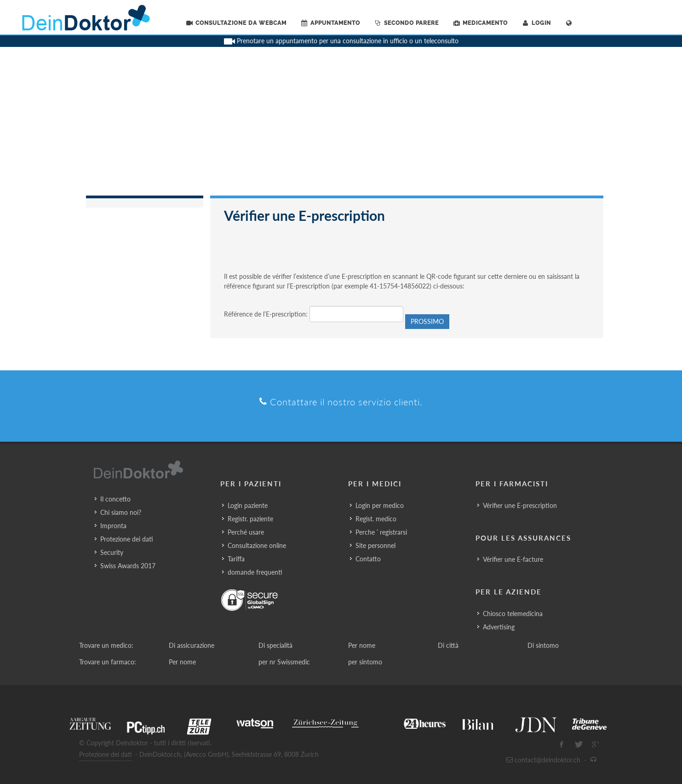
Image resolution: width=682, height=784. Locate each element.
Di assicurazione (192, 645)
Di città (448, 645)
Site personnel (375, 545)
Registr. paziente (250, 519)
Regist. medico (376, 519)
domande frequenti (255, 572)
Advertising (499, 627)
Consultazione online (257, 545)
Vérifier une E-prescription (520, 505)
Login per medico (380, 505)
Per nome (362, 645)
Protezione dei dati (127, 539)
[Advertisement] (341, 127)
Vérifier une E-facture (513, 559)
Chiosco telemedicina (513, 614)
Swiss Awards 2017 (128, 566)
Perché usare (246, 532)
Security (112, 552)
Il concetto (115, 499)
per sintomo (365, 662)
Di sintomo (543, 645)
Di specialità (275, 645)
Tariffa (236, 559)
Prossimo (427, 321)
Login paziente (248, 505)
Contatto (368, 559)
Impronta (113, 526)
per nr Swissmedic (284, 662)
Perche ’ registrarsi (381, 532)
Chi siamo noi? (121, 512)
